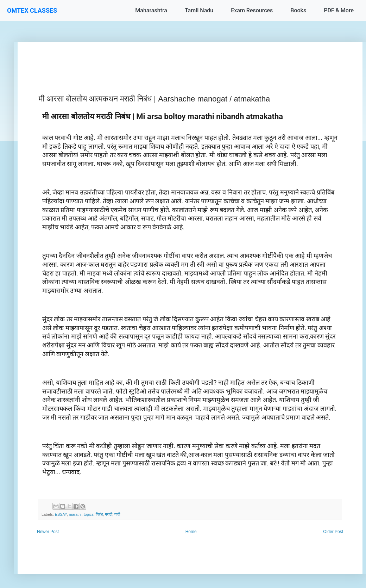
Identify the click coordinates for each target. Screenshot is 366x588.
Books (298, 10)
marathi (75, 514)
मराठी (109, 514)
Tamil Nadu (199, 10)
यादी (117, 514)
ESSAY (61, 514)
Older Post (333, 532)
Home (191, 532)
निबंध (99, 514)
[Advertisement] (190, 62)
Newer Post (48, 532)
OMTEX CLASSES (32, 10)
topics (89, 514)
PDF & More (339, 10)
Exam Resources (252, 10)
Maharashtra (151, 10)
